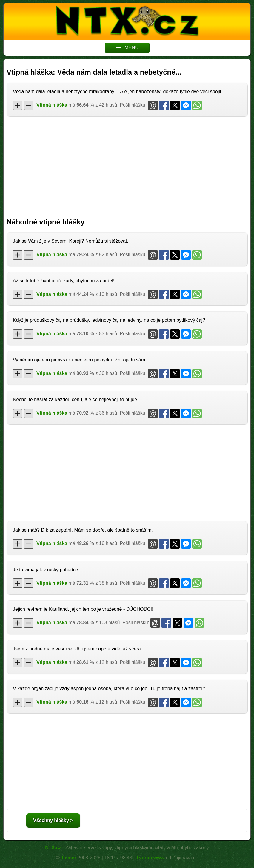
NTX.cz (53, 848)
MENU (127, 48)
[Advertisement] (127, 164)
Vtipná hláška (52, 105)
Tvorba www (150, 858)
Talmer (68, 858)
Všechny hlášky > (53, 820)
